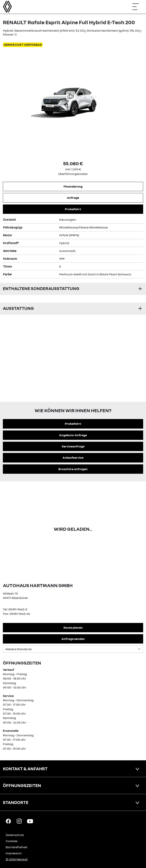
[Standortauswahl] (73, 649)
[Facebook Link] (8, 821)
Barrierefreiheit (17, 847)
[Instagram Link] (19, 821)
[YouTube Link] (30, 821)
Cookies (12, 841)
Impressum (14, 853)
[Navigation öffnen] (137, 7)
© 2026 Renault (17, 859)
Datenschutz (15, 835)
